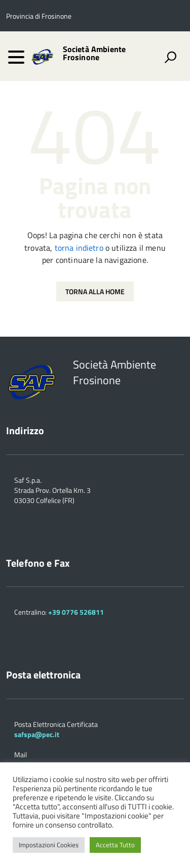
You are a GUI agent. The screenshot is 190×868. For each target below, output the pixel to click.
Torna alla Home (95, 291)
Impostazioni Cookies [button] (49, 845)
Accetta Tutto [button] (115, 845)
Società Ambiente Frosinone (94, 53)
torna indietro (79, 248)
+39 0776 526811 (76, 612)
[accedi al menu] (16, 57)
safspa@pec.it (37, 734)
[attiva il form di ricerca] (170, 57)
